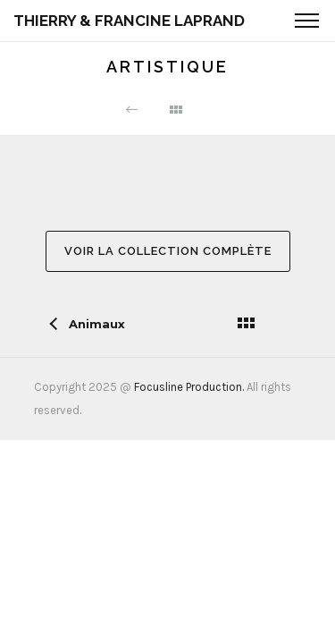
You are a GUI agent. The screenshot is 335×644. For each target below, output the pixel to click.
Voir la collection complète (168, 251)
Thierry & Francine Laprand (129, 21)
